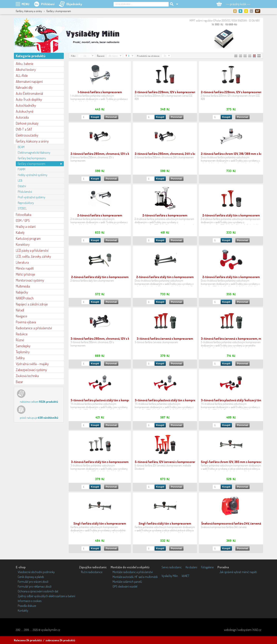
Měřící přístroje (25, 274)
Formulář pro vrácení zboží (33, 582)
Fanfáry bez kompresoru (32, 158)
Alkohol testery (26, 70)
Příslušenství (25, 192)
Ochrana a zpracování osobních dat (38, 591)
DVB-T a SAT (24, 129)
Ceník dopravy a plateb (31, 577)
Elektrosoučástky (27, 135)
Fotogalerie (207, 567)
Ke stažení (191, 567)
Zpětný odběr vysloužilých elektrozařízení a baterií (46, 596)
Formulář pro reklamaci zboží (35, 586)
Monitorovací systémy (30, 280)
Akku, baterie (25, 64)
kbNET (186, 576)
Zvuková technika (27, 376)
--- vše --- (85, 56)
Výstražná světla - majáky (32, 364)
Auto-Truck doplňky (29, 99)
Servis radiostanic (172, 567)
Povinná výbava (26, 322)
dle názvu (113, 56)
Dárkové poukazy (27, 123)
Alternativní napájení (29, 81)
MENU (25, 4)
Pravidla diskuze (27, 606)
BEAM (21, 147)
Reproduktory (26, 203)
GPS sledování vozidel (125, 586)
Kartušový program (28, 238)
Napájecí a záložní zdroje (32, 304)
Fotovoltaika (24, 215)
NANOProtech (25, 298)
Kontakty (23, 610)
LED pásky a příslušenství (32, 250)
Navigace (21, 316)
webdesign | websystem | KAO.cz (243, 630)
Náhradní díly (24, 87)
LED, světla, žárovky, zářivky (33, 256)
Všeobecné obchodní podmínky (36, 572)
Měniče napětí (25, 268)
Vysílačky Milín (170, 576)
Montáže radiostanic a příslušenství (133, 572)
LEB (20, 180)
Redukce (22, 334)
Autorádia (22, 117)
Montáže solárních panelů (127, 582)
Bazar (19, 382)
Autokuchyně (25, 111)
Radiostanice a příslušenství (34, 328)
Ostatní (22, 186)
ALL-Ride (22, 75)
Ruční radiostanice (92, 572)
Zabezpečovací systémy (31, 370)
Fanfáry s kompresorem (32, 164)
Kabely (20, 232)
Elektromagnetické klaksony (34, 153)
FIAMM (21, 169)
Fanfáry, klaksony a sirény (32, 141)
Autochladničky (26, 105)
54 (165, 56)
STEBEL (22, 208)
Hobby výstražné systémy (33, 175)
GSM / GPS (23, 221)
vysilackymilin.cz (51, 630)
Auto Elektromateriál (29, 93)
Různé (20, 340)
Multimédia (23, 286)
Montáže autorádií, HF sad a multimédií (135, 577)
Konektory (23, 244)
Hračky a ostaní (26, 226)
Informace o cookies (30, 601)
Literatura (22, 262)
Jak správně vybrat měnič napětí (238, 572)
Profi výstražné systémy (32, 197)
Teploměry (23, 352)
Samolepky (23, 346)
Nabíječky (22, 292)
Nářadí (20, 310)
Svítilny (20, 358)
